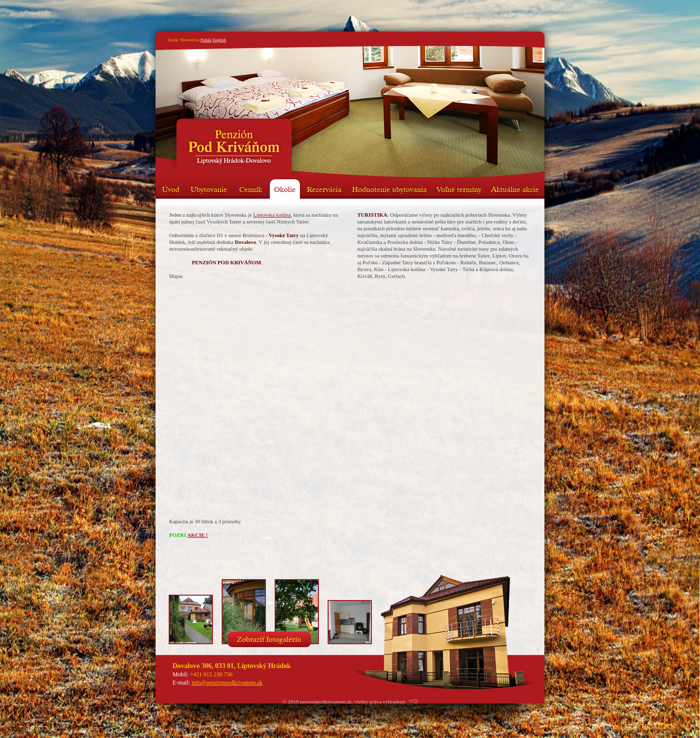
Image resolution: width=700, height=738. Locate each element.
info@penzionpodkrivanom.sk (227, 683)
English (219, 40)
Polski (206, 40)
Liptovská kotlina (272, 215)
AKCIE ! (197, 535)
